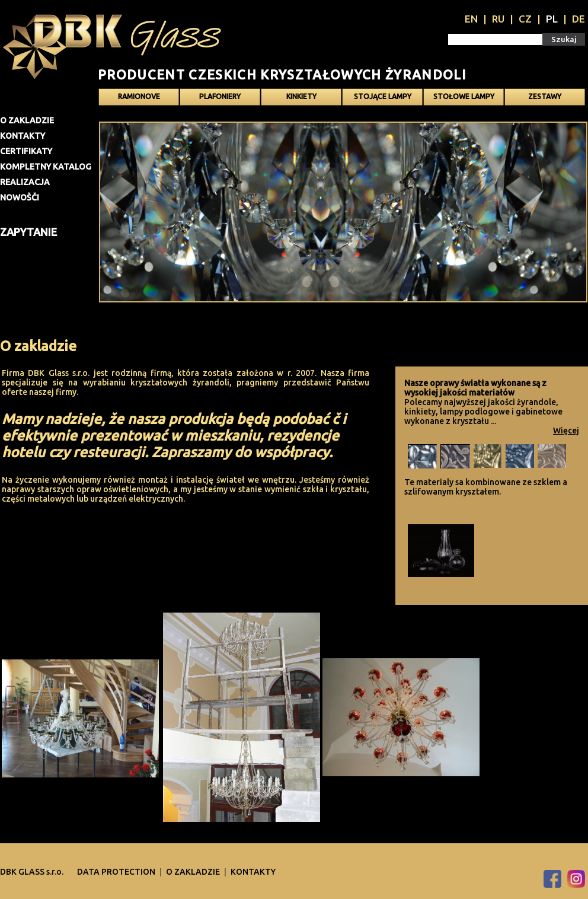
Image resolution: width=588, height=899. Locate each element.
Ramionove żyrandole (139, 99)
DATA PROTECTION (117, 872)
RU (498, 19)
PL (552, 19)
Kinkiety (301, 96)
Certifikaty (26, 151)
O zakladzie (27, 120)
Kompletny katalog (46, 167)
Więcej (566, 431)
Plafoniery (220, 96)
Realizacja (25, 182)
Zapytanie (28, 232)
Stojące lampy (383, 96)
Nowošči (20, 197)
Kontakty (23, 136)
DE (579, 19)
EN (471, 19)
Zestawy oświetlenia (545, 99)
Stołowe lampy (464, 96)
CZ (525, 19)
